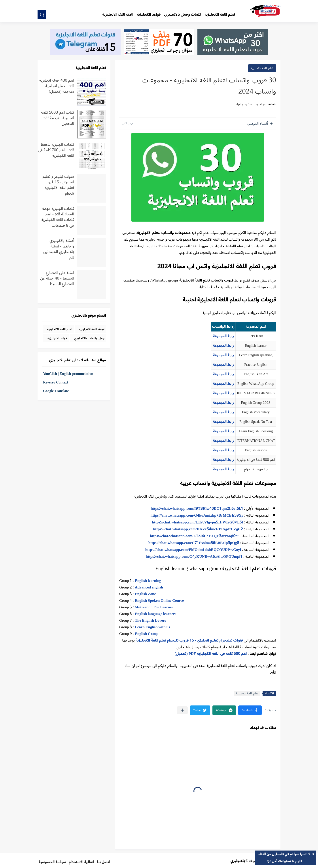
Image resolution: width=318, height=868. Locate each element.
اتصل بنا (103, 862)
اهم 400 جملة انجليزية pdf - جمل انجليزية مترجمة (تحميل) (57, 87)
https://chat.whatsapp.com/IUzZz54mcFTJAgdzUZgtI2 (198, 529)
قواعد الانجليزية (149, 15)
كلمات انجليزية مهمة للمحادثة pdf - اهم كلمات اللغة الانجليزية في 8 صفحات (58, 217)
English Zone (145, 594)
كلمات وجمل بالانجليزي (183, 15)
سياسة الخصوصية (52, 862)
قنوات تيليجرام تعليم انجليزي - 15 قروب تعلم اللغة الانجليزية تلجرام (58, 185)
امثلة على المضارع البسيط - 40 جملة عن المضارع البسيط (57, 279)
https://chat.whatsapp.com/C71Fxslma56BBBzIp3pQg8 (194, 543)
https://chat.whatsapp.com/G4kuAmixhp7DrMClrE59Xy (197, 515)
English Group (147, 634)
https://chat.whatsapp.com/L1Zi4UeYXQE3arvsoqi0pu (195, 536)
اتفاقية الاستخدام (81, 862)
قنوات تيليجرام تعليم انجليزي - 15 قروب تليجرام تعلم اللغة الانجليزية (189, 640)
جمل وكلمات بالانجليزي (89, 338)
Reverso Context (56, 382)
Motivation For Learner (154, 607)
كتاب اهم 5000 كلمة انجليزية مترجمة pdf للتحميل (58, 119)
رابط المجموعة (223, 336)
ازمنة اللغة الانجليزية (118, 15)
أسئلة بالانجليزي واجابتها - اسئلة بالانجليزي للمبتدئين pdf (59, 249)
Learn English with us (152, 627)
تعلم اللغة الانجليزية (220, 15)
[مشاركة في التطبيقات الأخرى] (182, 710)
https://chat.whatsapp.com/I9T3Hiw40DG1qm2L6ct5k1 (197, 509)
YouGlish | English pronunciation (68, 374)
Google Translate (56, 391)
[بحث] (42, 15)
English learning (148, 581)
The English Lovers (150, 621)
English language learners (155, 614)
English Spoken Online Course (159, 601)
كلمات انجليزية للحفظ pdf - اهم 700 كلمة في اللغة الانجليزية (56, 151)
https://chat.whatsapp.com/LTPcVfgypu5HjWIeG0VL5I (198, 522)
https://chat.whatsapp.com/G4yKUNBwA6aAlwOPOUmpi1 (194, 557)
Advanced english (149, 587)
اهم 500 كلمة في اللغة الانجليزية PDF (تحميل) (211, 654)
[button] (250, 710)
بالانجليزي (238, 861)
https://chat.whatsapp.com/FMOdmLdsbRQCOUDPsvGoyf (193, 550)
